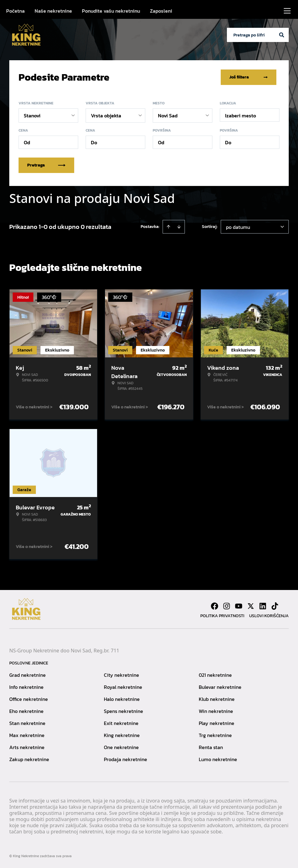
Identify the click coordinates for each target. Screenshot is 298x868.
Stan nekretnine (27, 723)
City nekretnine (121, 675)
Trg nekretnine (215, 735)
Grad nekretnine (28, 675)
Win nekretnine (216, 711)
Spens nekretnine (123, 711)
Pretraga (46, 165)
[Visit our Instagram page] (227, 606)
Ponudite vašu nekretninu (111, 11)
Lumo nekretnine (218, 759)
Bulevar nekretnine (220, 687)
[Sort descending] (179, 227)
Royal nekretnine (123, 687)
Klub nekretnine (217, 699)
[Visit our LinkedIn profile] (263, 606)
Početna (15, 11)
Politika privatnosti (222, 616)
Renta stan (211, 747)
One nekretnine (121, 747)
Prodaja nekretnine (126, 759)
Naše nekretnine (53, 11)
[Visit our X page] (251, 606)
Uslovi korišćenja (269, 616)
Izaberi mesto (241, 116)
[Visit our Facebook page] (215, 606)
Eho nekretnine (26, 711)
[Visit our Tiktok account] (275, 606)
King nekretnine (122, 735)
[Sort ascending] (168, 227)
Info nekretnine (26, 687)
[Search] (282, 35)
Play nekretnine (217, 723)
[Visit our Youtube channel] (239, 606)
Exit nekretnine (121, 723)
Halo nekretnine (122, 699)
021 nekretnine (215, 675)
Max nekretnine (27, 735)
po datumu (238, 227)
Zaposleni (161, 11)
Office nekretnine (29, 699)
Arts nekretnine (27, 747)
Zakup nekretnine (29, 759)
